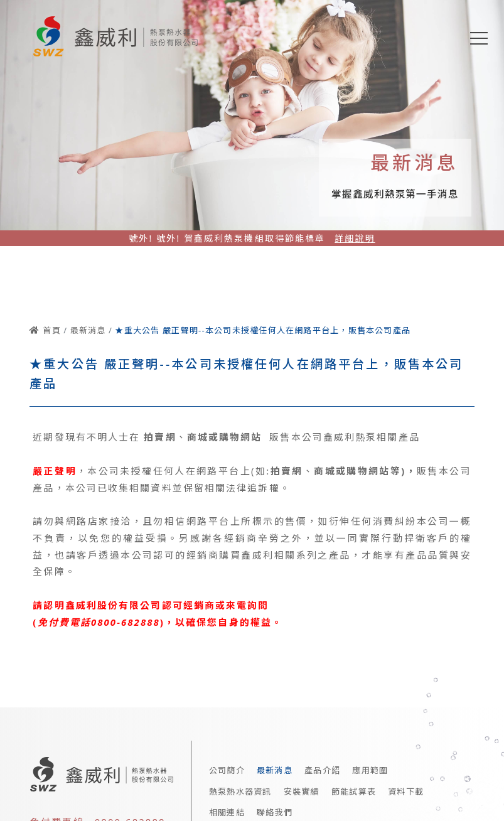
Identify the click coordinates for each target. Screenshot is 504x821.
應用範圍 (370, 770)
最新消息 (275, 770)
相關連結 (227, 812)
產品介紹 (322, 770)
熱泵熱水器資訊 (240, 791)
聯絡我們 (275, 812)
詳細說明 (355, 238)
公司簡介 (227, 770)
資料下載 (406, 791)
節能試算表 (354, 791)
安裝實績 (302, 791)
